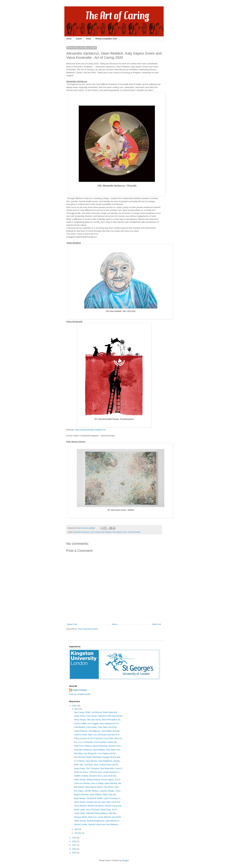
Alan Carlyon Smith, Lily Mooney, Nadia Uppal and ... (97, 712)
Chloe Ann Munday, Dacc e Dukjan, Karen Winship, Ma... (98, 783)
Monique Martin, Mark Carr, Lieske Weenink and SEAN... (98, 817)
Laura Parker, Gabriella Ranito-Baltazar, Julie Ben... (96, 813)
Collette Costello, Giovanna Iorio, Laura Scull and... (96, 776)
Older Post (156, 624)
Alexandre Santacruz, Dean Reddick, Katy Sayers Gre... (98, 750)
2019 (75, 838)
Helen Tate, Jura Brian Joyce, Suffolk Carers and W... (97, 765)
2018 (75, 841)
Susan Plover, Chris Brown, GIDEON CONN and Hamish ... (99, 716)
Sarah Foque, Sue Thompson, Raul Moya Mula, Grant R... (99, 768)
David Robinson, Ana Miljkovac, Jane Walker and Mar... (98, 731)
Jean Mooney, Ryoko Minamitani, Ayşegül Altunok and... (98, 757)
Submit (79, 39)
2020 (75, 706)
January (78, 833)
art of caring (95, 532)
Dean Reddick (106, 532)
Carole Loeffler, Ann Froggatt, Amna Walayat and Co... (97, 724)
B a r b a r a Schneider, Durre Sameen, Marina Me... (96, 742)
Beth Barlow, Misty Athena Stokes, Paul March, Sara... (97, 787)
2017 (75, 845)
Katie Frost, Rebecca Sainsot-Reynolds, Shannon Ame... (98, 746)
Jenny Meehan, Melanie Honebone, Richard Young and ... (99, 806)
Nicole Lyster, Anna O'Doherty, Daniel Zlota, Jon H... (96, 810)
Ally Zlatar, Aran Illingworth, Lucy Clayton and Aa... (95, 753)
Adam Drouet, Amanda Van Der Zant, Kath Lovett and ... (98, 802)
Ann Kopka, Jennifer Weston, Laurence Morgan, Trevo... (98, 791)
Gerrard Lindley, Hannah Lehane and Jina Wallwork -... (97, 824)
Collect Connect (80, 690)
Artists (88, 39)
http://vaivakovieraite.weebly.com (91, 430)
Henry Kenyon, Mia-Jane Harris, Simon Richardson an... (98, 720)
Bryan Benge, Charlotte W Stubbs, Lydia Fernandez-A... (98, 798)
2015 (75, 853)
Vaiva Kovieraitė (134, 532)
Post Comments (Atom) (88, 629)
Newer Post (72, 624)
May (77, 709)
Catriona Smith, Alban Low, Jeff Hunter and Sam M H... (97, 735)
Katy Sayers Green (120, 532)
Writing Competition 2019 (106, 39)
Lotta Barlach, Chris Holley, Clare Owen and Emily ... (96, 727)
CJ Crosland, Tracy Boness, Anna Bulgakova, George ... (98, 761)
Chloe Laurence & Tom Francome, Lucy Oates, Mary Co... (99, 738)
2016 (75, 849)
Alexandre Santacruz (81, 532)
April (77, 829)
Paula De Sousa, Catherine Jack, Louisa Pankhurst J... (97, 772)
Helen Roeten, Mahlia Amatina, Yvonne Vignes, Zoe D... (98, 780)
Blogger (125, 860)
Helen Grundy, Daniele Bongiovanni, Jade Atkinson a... (97, 821)
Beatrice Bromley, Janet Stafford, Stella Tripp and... (96, 795)
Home (69, 39)
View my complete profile (80, 694)
